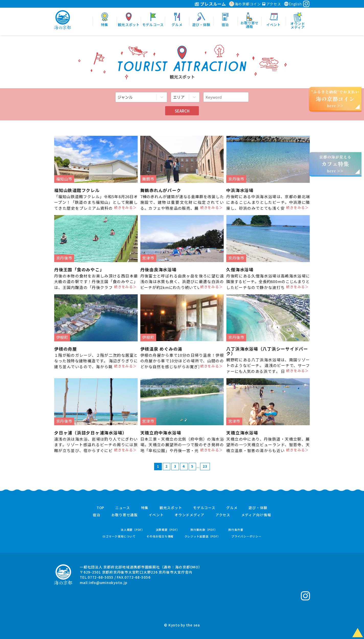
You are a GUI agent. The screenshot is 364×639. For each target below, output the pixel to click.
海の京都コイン (245, 4)
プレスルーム (210, 4)
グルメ (232, 508)
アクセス (272, 4)
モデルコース (204, 508)
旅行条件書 (236, 530)
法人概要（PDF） (133, 530)
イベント (156, 515)
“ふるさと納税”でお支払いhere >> (335, 99)
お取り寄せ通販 (125, 515)
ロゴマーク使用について (119, 536)
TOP (100, 508)
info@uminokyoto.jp (108, 582)
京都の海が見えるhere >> (335, 164)
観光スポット (171, 508)
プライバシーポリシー (246, 536)
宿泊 (97, 515)
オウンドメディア (190, 515)
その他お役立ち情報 (160, 536)
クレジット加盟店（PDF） (203, 536)
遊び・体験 (258, 508)
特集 (145, 508)
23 (205, 466)
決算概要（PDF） (168, 530)
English (293, 4)
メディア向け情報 (256, 515)
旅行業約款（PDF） (204, 530)
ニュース (123, 508)
